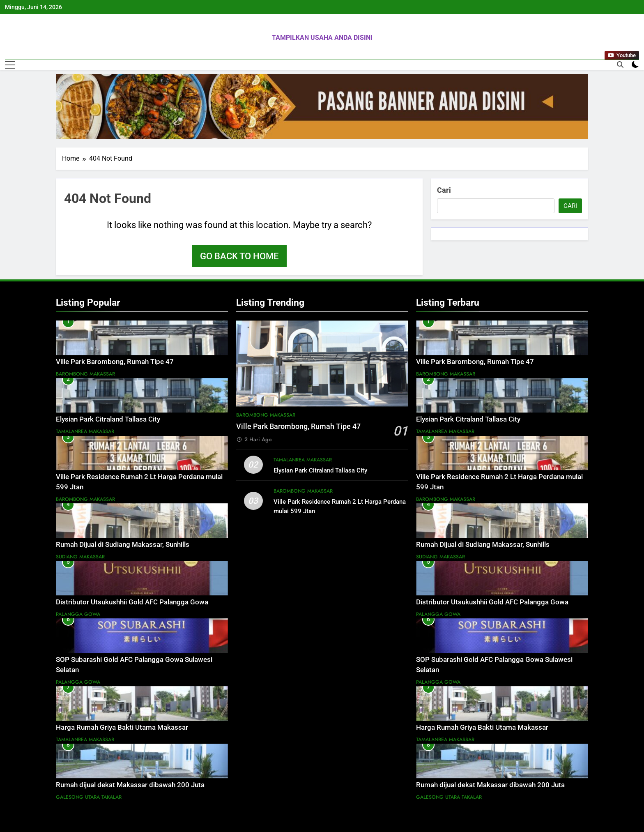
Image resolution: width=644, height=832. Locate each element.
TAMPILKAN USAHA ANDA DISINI (322, 38)
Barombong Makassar (85, 374)
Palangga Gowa (78, 614)
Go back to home (239, 256)
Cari (444, 190)
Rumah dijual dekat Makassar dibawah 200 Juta (130, 785)
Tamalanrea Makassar (85, 431)
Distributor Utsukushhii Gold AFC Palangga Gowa (132, 602)
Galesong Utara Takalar (89, 797)
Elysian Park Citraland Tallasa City (108, 419)
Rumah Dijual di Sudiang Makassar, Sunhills (123, 545)
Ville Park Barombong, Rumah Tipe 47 (115, 362)
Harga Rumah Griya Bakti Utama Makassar (122, 727)
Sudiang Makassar (80, 557)
